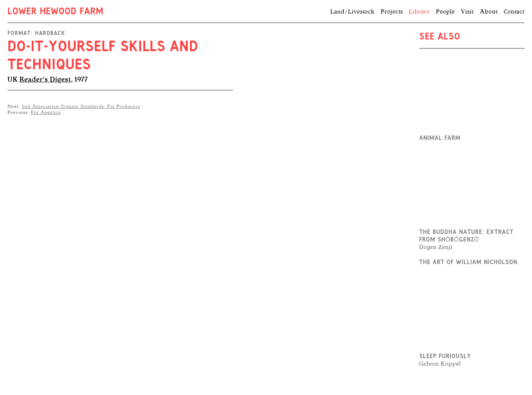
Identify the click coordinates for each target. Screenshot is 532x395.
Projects (392, 12)
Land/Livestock (353, 12)
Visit (467, 12)
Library (420, 12)
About (489, 12)
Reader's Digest (45, 79)
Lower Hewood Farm (55, 12)
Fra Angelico (46, 112)
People (446, 12)
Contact (514, 12)
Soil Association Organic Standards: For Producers (81, 106)
